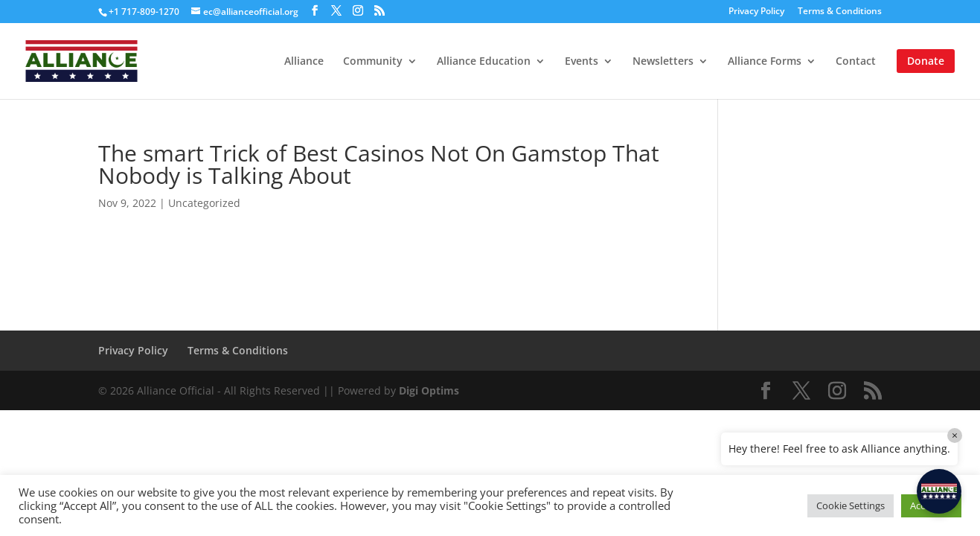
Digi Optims (429, 390)
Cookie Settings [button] (851, 505)
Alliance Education (484, 62)
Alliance (304, 62)
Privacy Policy (756, 12)
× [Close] (955, 435)
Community (373, 62)
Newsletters (663, 62)
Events (582, 62)
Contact (856, 62)
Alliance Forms (765, 62)
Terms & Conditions (840, 12)
